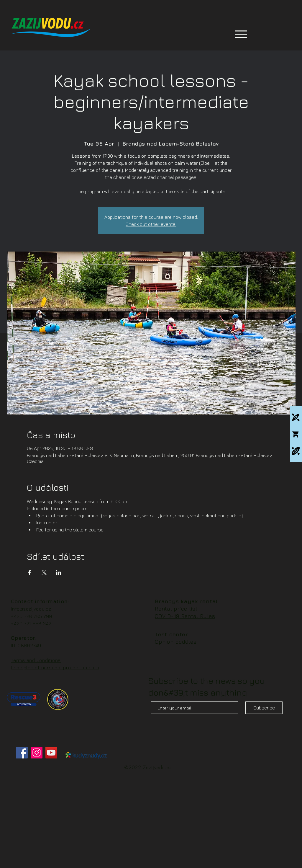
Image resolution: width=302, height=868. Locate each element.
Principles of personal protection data (55, 668)
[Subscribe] (264, 708)
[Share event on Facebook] (30, 572)
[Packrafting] (296, 451)
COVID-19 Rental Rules (185, 616)
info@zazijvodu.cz (31, 609)
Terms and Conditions (36, 660)
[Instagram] (37, 753)
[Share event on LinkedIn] (59, 572)
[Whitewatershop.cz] (296, 434)
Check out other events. (151, 224)
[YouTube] (51, 753)
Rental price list (176, 609)
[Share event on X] (44, 572)
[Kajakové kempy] (296, 417)
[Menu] (241, 34)
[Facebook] (22, 753)
